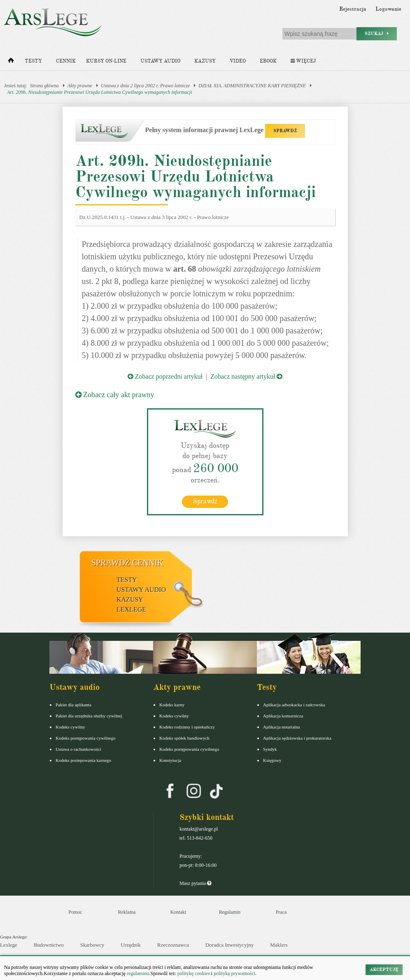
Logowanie (388, 9)
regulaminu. (138, 973)
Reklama (127, 912)
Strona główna (44, 86)
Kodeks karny (172, 704)
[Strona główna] (11, 62)
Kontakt (178, 912)
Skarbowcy (92, 944)
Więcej (303, 61)
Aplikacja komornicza (283, 715)
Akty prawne (80, 86)
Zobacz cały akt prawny (115, 395)
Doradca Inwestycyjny (229, 944)
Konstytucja (170, 760)
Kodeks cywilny (70, 726)
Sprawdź (205, 501)
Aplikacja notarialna (282, 726)
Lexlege (9, 944)
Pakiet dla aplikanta (73, 704)
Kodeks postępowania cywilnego (85, 738)
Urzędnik (130, 944)
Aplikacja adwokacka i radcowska (294, 704)
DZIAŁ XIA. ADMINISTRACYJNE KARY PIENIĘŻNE (252, 86)
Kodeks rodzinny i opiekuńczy (187, 726)
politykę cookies (194, 973)
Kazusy (205, 61)
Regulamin (230, 912)
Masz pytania (195, 883)
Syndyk (270, 749)
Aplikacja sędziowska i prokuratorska (297, 738)
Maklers (279, 944)
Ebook (268, 61)
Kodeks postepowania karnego (83, 760)
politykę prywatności (234, 973)
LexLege (131, 609)
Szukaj (377, 34)
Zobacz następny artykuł (246, 376)
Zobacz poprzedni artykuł (165, 376)
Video (238, 61)
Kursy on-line (106, 61)
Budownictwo (49, 944)
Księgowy (272, 760)
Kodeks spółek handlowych (184, 738)
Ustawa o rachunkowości (78, 749)
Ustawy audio (160, 61)
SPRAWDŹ (285, 131)
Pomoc (75, 912)
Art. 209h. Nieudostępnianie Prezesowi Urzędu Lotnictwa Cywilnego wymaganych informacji (100, 92)
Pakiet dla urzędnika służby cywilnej (89, 715)
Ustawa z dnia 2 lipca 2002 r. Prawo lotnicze (145, 86)
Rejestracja (353, 9)
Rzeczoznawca (173, 944)
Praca (281, 912)
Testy (33, 61)
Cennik (66, 61)
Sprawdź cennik (127, 562)
